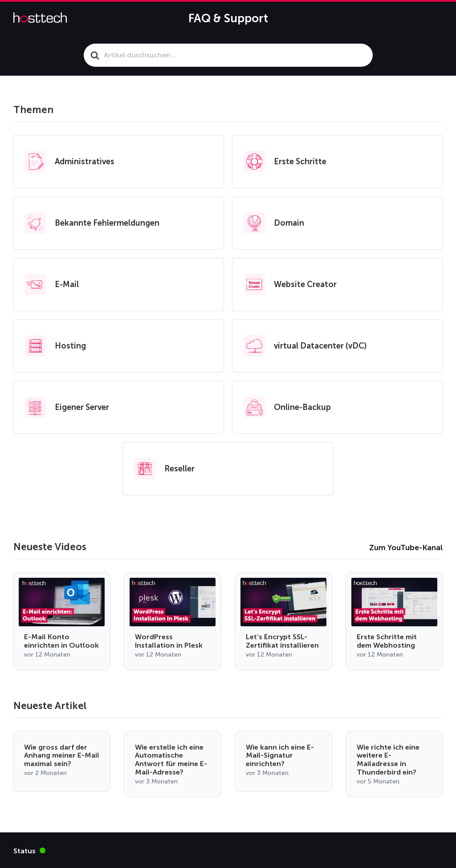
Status (29, 850)
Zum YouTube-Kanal (406, 548)
